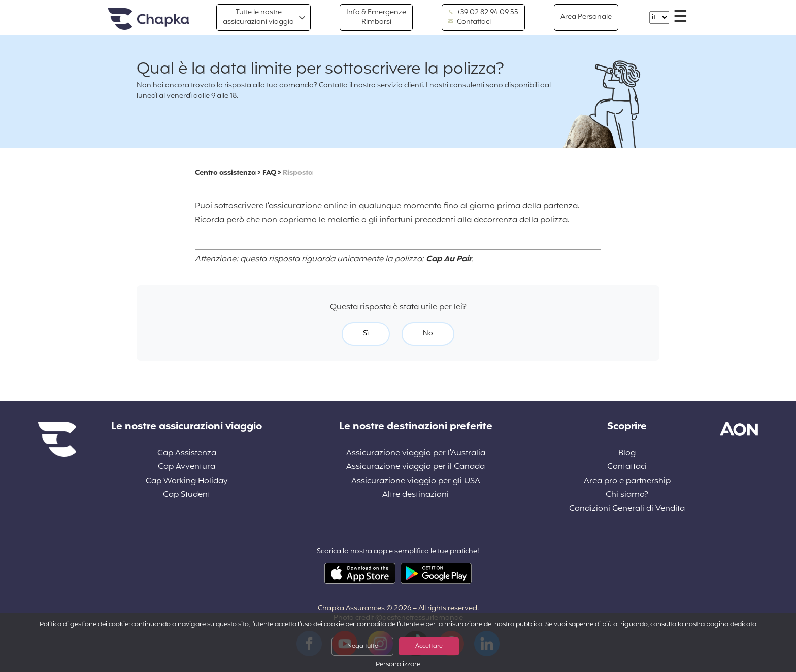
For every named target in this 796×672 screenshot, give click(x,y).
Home (149, 20)
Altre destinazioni (416, 495)
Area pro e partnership (627, 481)
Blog (627, 453)
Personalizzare (398, 665)
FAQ (269, 173)
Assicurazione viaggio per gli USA (416, 481)
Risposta (298, 173)
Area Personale (586, 17)
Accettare (429, 646)
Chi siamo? (627, 495)
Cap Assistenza (187, 453)
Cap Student (187, 495)
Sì (366, 334)
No (428, 334)
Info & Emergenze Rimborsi (376, 17)
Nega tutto (363, 646)
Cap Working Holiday (187, 481)
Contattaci (469, 22)
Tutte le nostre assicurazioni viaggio (258, 17)
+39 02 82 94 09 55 (483, 13)
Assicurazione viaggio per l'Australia (416, 453)
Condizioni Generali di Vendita (627, 509)
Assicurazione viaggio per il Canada (416, 467)
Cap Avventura (187, 467)
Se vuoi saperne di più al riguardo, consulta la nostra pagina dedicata (651, 625)
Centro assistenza (225, 173)
